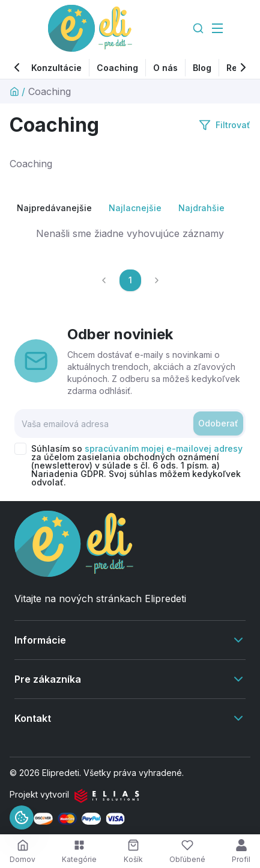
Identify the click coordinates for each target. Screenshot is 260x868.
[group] (130, 208)
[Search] (198, 28)
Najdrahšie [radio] (201, 208)
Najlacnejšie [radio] (135, 208)
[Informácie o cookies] (22, 817)
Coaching (117, 68)
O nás (165, 68)
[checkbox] (20, 449)
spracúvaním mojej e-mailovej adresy (164, 448)
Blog (202, 68)
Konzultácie (56, 68)
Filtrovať (225, 125)
